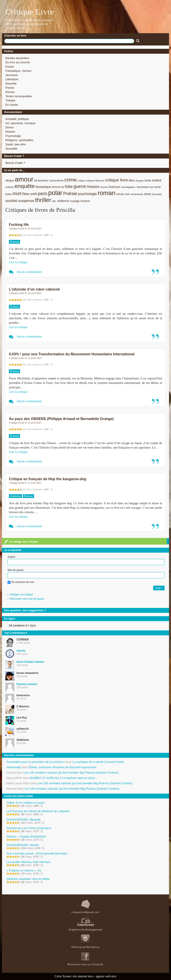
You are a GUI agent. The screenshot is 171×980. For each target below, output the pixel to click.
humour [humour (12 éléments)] (115, 187)
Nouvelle (11, 83)
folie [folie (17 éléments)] (69, 187)
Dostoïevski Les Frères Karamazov (29, 828)
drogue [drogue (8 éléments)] (140, 180)
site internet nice (83, 976)
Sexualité (11, 149)
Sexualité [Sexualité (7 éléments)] (157, 194)
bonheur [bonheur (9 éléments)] (43, 180)
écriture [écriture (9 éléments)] (85, 201)
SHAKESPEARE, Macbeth (24, 820)
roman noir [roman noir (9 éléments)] (123, 194)
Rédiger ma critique (21, 595)
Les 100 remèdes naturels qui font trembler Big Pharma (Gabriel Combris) (71, 773)
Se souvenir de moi (21, 582)
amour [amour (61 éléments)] (24, 179)
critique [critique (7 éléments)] (81, 181)
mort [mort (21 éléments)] (17, 194)
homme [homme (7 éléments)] (104, 187)
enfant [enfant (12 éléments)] (157, 180)
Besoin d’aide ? (15, 163)
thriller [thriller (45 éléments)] (43, 200)
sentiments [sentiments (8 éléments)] (137, 194)
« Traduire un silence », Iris (24, 870)
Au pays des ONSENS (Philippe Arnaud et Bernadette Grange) (61, 419)
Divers (9, 127)
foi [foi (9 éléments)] (63, 187)
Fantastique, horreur (18, 71)
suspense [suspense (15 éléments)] (26, 201)
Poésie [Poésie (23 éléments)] (70, 193)
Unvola (21, 651)
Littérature (12, 79)
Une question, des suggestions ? (25, 610)
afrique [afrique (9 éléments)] (10, 180)
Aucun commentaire (29, 272)
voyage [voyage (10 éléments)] (75, 201)
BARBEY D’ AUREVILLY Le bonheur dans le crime (62, 778)
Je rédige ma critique (21, 541)
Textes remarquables (19, 96)
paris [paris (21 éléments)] (43, 194)
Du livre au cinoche (18, 62)
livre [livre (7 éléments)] (151, 187)
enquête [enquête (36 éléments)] (25, 186)
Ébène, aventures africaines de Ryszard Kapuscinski (63, 767)
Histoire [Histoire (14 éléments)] (93, 187)
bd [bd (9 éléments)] (36, 180)
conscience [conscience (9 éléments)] (57, 180)
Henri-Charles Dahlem (30, 662)
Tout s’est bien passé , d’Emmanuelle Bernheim (37, 853)
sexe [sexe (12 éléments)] (147, 194)
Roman (10, 92)
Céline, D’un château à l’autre (25, 803)
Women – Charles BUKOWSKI (26, 837)
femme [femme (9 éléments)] (56, 187)
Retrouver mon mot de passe (27, 599)
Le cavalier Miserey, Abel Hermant (28, 862)
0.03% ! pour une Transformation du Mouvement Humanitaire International (72, 354)
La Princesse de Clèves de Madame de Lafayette (38, 811)
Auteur (11, 557)
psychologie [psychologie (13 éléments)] (88, 194)
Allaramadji (14, 767)
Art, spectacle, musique (20, 123)
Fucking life (19, 225)
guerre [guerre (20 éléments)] (80, 186)
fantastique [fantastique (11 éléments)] (43, 187)
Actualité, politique (17, 119)
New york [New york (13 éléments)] (30, 194)
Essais (10, 67)
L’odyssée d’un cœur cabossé (34, 289)
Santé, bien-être (16, 144)
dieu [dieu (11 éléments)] (132, 180)
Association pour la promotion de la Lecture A (36, 762)
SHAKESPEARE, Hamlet (23, 845)
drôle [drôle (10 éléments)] (148, 180)
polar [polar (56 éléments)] (55, 193)
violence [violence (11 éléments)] (63, 201)
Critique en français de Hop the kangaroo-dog (48, 479)
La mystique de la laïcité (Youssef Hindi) (98, 762)
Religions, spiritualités (19, 140)
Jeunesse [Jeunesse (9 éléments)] (142, 187)
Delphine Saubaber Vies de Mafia (28, 879)
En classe (12, 105)
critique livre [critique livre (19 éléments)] (117, 180)
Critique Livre (30, 12)
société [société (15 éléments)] (11, 201)
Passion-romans (27, 684)
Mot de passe (16, 570)
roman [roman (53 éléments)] (106, 193)
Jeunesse (12, 75)
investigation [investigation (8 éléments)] (128, 187)
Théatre (10, 100)
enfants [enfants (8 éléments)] (10, 187)
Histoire (10, 132)
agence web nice (106, 976)
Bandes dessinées (17, 58)
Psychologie (13, 136)
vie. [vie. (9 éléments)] (54, 201)
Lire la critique (18, 262)
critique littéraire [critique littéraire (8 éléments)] (95, 180)
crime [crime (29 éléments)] (71, 180)
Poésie (10, 88)
